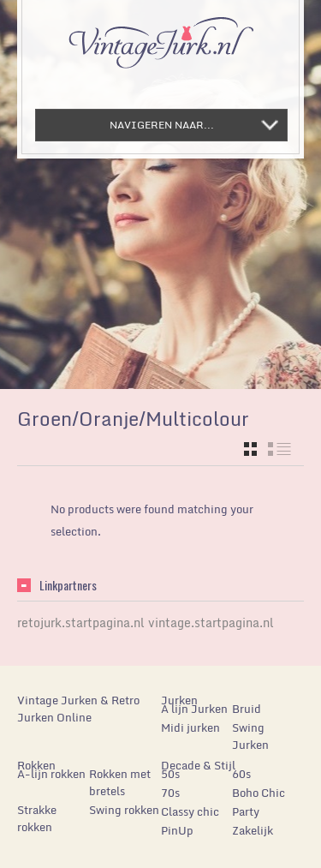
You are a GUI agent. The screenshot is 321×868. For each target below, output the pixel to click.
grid (250, 449)
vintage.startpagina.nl (211, 623)
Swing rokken (124, 810)
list (279, 449)
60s (241, 774)
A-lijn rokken (51, 774)
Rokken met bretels (120, 782)
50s (170, 774)
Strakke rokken (37, 818)
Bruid (247, 709)
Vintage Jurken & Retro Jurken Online (78, 709)
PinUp (177, 830)
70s (170, 793)
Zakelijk (253, 830)
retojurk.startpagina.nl (81, 623)
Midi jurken (190, 727)
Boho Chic (259, 793)
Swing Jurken (250, 736)
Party (246, 811)
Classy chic (190, 811)
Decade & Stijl (198, 765)
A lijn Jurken (194, 709)
